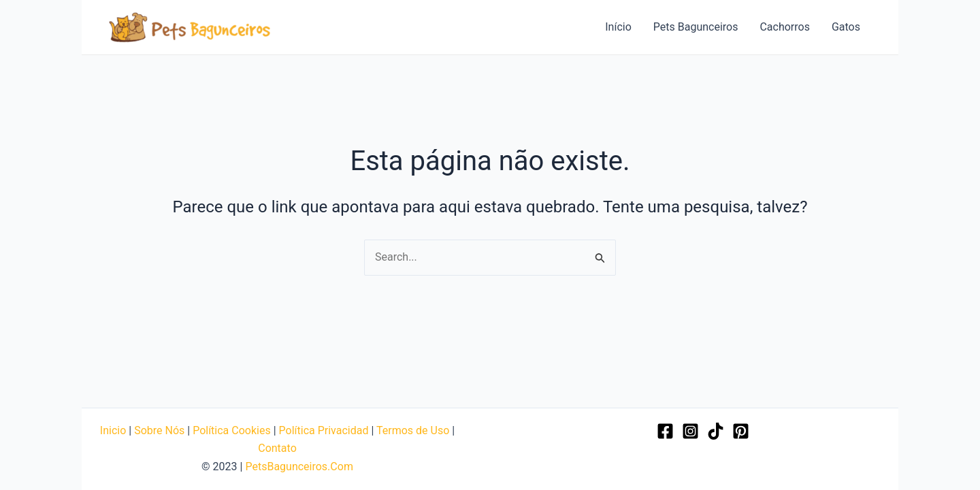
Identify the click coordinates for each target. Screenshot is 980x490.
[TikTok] (716, 431)
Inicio (113, 430)
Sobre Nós (159, 430)
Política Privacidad (324, 430)
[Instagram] (690, 431)
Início (618, 27)
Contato (277, 448)
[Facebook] (665, 431)
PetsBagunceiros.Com (299, 467)
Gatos (846, 27)
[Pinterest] (741, 431)
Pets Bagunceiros (696, 27)
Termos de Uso (413, 430)
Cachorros (785, 27)
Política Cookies (232, 430)
